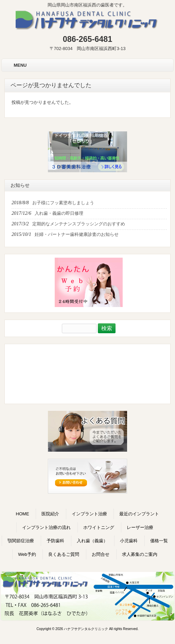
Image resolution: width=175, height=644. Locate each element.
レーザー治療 (140, 527)
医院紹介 (50, 514)
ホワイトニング (99, 527)
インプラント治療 (89, 514)
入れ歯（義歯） (92, 541)
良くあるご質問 (64, 554)
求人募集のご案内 (140, 554)
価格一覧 (159, 541)
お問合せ (101, 554)
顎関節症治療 (21, 541)
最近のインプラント (139, 514)
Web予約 (27, 554)
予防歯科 (55, 541)
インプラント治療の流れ (46, 527)
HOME (23, 514)
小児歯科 (129, 541)
